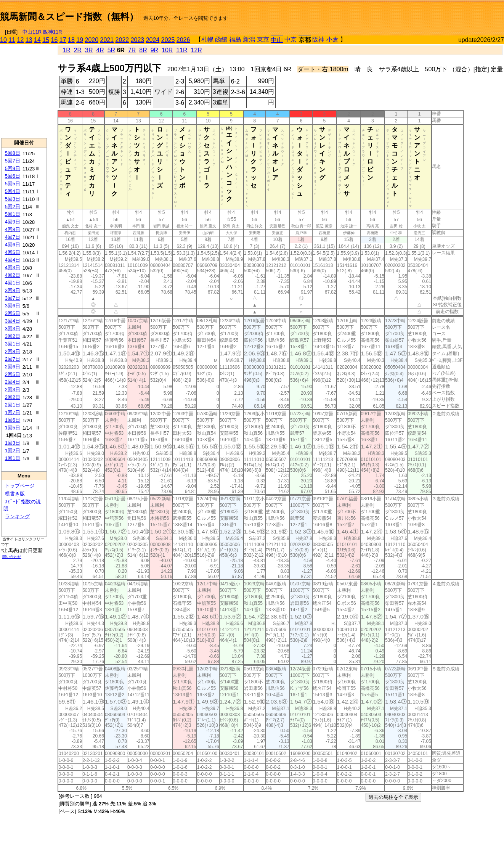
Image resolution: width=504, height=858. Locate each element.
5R (111, 50)
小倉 (332, 39)
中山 (277, 40)
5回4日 (13, 191)
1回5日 (13, 428)
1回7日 (13, 412)
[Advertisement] (415, 14)
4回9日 (13, 222)
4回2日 (13, 275)
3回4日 (13, 321)
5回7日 (13, 161)
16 (55, 40)
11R (182, 50)
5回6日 (13, 176)
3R (89, 50)
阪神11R (53, 32)
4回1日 (13, 283)
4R (100, 50)
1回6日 (13, 420)
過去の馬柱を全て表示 (393, 797)
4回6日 (13, 245)
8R (143, 50)
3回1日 (13, 344)
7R (132, 50)
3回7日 (13, 298)
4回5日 (13, 252)
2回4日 (13, 382)
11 (12, 40)
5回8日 (13, 153)
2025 (168, 40)
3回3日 (13, 329)
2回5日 (13, 374)
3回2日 (13, 336)
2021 (107, 40)
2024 (153, 40)
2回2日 (13, 397)
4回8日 (13, 229)
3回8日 (13, 290)
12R (197, 50)
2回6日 (13, 367)
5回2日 (13, 206)
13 (29, 40)
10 (3, 40)
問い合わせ (12, 557)
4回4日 (13, 260)
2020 (92, 40)
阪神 (318, 39)
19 (80, 40)
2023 (138, 40)
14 (37, 40)
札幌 (207, 39)
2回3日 (13, 390)
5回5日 (13, 184)
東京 (263, 39)
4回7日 (13, 237)
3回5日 (13, 313)
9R (154, 50)
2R (78, 50)
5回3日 (13, 199)
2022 (122, 40)
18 (71, 40)
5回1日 (13, 214)
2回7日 (13, 359)
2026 (183, 40)
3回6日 (13, 306)
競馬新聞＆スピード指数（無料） (69, 17)
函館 (221, 39)
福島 (235, 39)
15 (46, 40)
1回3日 (13, 443)
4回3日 (13, 268)
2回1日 (13, 405)
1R (66, 50)
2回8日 (13, 351)
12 (21, 40)
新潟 (249, 39)
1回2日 (13, 451)
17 (63, 40)
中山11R (32, 32)
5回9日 (13, 168)
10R (167, 50)
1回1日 (13, 458)
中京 (291, 39)
